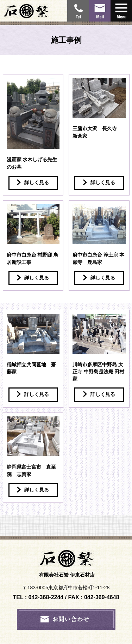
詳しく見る (33, 182)
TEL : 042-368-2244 (38, 597)
